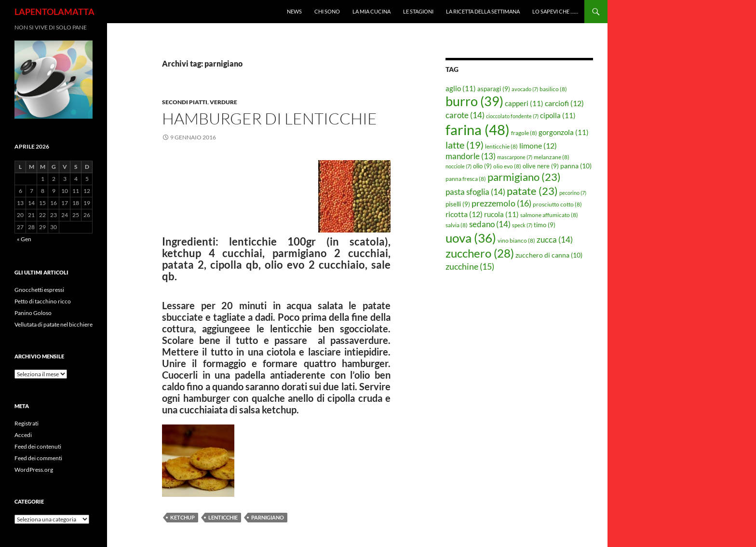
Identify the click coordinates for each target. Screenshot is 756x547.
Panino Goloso (33, 313)
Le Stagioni (418, 11)
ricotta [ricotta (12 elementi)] (464, 214)
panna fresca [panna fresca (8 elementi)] (466, 179)
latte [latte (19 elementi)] (465, 145)
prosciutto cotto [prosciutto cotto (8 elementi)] (557, 204)
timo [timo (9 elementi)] (545, 225)
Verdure (223, 102)
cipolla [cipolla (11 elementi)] (558, 115)
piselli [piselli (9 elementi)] (458, 204)
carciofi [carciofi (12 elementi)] (564, 103)
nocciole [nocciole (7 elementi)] (459, 166)
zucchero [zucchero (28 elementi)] (480, 253)
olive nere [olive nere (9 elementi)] (541, 166)
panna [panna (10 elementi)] (576, 166)
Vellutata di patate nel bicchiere (54, 324)
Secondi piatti (185, 102)
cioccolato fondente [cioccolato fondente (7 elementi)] (512, 116)
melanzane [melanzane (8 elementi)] (552, 157)
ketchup (182, 517)
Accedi (23, 435)
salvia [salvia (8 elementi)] (457, 225)
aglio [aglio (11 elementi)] (461, 88)
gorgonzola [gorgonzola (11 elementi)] (564, 132)
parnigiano (268, 517)
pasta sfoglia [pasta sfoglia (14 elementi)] (475, 192)
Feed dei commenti (38, 458)
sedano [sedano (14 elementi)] (490, 224)
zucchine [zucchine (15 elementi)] (470, 266)
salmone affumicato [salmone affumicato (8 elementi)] (549, 215)
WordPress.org (34, 470)
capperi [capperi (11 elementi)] (524, 103)
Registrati (27, 423)
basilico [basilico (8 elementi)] (553, 89)
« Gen (24, 239)
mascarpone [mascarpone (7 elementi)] (515, 157)
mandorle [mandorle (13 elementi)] (471, 156)
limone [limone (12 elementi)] (538, 146)
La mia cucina (371, 11)
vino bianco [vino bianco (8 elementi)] (516, 240)
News (294, 11)
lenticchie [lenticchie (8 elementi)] (501, 146)
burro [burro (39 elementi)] (474, 101)
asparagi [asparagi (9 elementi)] (494, 89)
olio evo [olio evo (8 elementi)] (507, 166)
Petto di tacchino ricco (43, 301)
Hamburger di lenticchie (270, 118)
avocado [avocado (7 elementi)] (525, 89)
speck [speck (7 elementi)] (522, 225)
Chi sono (327, 11)
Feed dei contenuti (38, 446)
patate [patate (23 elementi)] (532, 191)
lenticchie (223, 517)
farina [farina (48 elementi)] (478, 130)
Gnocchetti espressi (39, 290)
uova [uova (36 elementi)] (471, 238)
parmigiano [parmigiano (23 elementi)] (524, 177)
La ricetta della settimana (483, 11)
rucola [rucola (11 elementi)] (501, 214)
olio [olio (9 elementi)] (482, 166)
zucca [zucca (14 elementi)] (555, 239)
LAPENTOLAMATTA (54, 12)
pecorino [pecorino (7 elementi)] (573, 193)
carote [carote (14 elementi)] (465, 115)
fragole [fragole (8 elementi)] (524, 133)
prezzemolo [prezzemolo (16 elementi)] (501, 203)
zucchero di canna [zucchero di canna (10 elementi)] (549, 255)
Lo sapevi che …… (555, 11)
